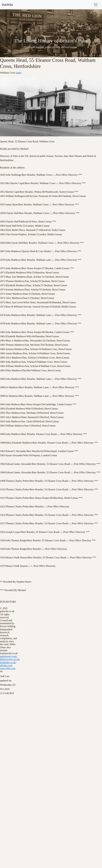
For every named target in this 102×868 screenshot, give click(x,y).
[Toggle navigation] (96, 5)
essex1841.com (8, 668)
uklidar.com (6, 665)
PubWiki (7, 5)
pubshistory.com (8, 656)
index (19, 73)
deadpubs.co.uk (8, 662)
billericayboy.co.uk (10, 659)
